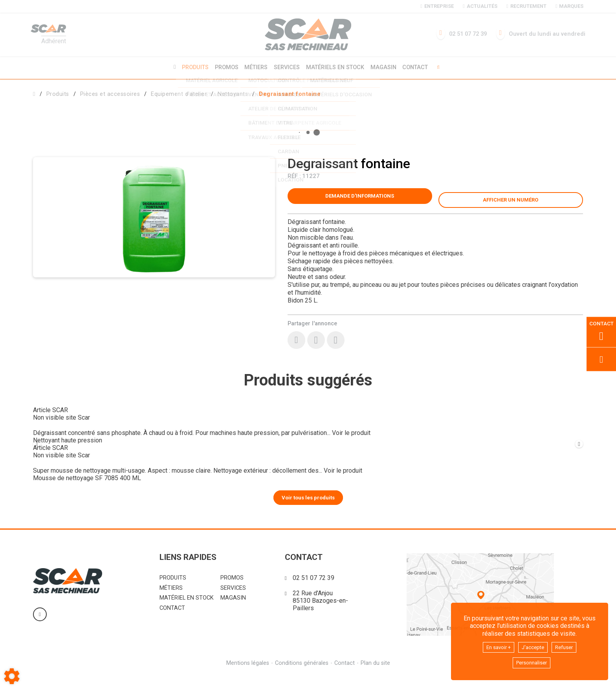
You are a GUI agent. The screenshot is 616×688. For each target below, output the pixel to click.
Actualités (480, 6)
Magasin (386, 67)
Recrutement (526, 6)
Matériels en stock (336, 67)
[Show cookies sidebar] (12, 676)
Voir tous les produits (308, 510)
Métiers (255, 67)
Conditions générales (301, 676)
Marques (569, 6)
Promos (224, 67)
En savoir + (494, 645)
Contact (419, 67)
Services (287, 67)
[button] (290, 93)
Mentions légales (247, 676)
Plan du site (377, 676)
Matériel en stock (187, 610)
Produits (191, 67)
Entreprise (437, 6)
